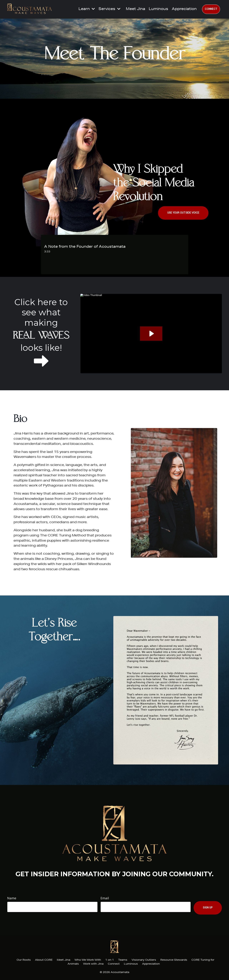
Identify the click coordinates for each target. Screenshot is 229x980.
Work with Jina (93, 964)
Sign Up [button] (208, 908)
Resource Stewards (174, 960)
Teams (123, 960)
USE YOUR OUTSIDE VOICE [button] (183, 213)
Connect (114, 964)
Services (109, 9)
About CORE (44, 960)
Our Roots (24, 960)
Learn (87, 9)
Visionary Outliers (144, 960)
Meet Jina (136, 9)
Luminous (158, 9)
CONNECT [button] (211, 9)
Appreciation (184, 9)
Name (12, 898)
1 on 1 (110, 960)
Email (105, 898)
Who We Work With (88, 960)
